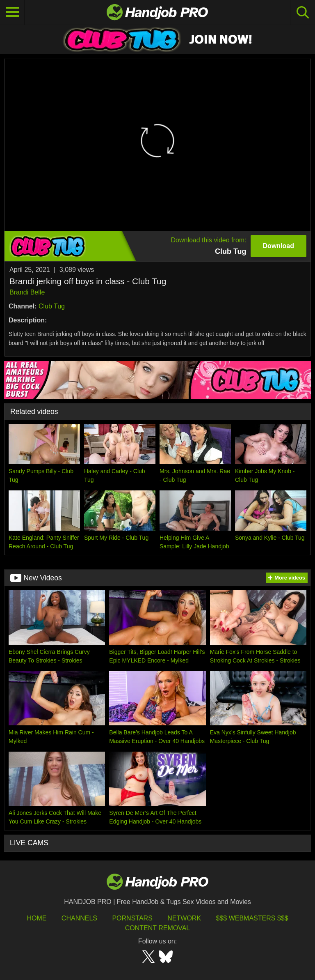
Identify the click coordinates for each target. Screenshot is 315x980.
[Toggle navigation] (12, 12)
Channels (79, 918)
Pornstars (132, 918)
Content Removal (158, 928)
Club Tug (52, 306)
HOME (37, 918)
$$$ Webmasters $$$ (252, 918)
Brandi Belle (27, 292)
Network (184, 918)
